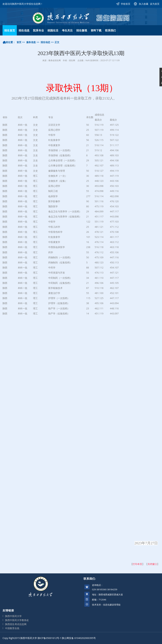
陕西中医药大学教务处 (17, 620)
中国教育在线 (12, 628)
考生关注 (67, 30)
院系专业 (38, 30)
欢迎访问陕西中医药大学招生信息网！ (23, 4)
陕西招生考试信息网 (16, 624)
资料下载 (96, 30)
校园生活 (53, 30)
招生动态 (45, 42)
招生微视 (82, 30)
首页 (19, 42)
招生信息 (24, 30)
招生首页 (10, 30)
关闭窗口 (152, 564)
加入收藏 (144, 4)
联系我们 (110, 30)
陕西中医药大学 (13, 616)
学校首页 (126, 4)
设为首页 (155, 4)
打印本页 (137, 564)
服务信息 (31, 42)
